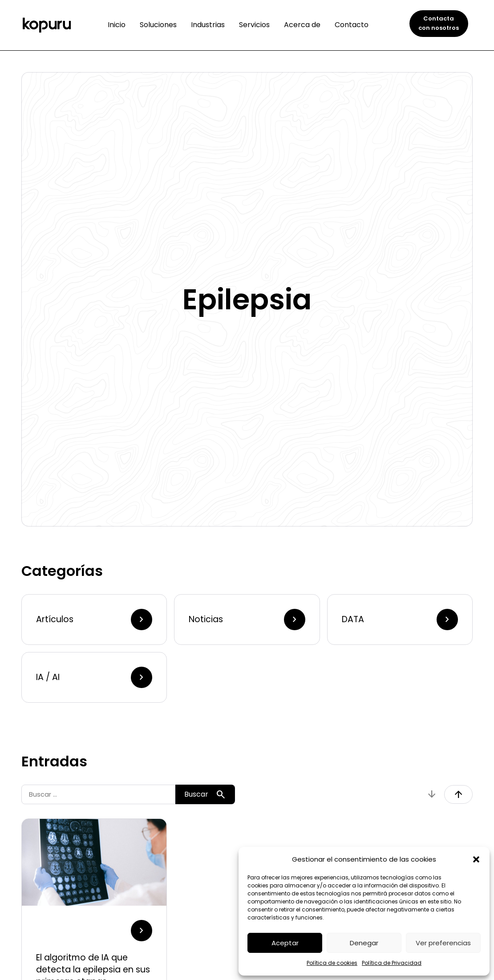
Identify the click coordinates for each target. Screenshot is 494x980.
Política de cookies (332, 963)
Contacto (352, 25)
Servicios (254, 25)
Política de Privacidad (392, 963)
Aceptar (285, 943)
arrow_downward (432, 794)
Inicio (117, 25)
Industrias (208, 25)
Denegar (364, 943)
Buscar (205, 794)
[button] (476, 859)
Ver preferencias (443, 943)
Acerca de (302, 25)
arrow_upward (458, 794)
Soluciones (158, 25)
